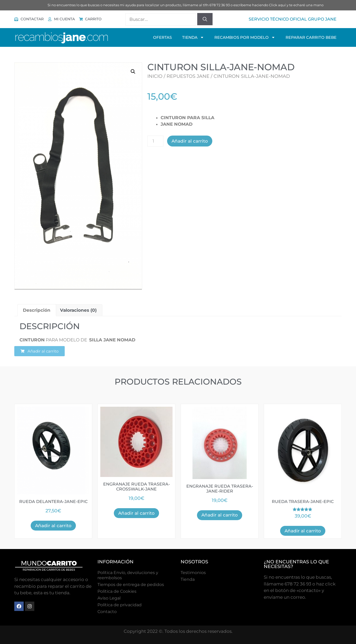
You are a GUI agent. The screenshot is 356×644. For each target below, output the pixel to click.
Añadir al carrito (190, 141)
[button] (133, 72)
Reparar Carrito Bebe (311, 37)
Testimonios (193, 573)
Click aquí (277, 5)
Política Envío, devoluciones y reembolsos (128, 575)
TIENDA (193, 37)
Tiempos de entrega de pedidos (131, 585)
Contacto (107, 612)
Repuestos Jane (188, 76)
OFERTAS (162, 37)
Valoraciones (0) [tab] (78, 310)
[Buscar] (205, 19)
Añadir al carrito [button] (53, 526)
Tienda (188, 579)
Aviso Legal (109, 598)
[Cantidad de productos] (155, 141)
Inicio (155, 76)
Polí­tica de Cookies (117, 591)
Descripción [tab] (37, 310)
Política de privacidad (120, 605)
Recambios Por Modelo (245, 37)
